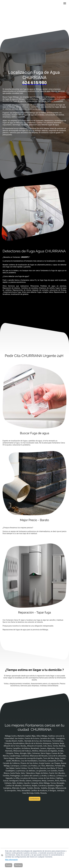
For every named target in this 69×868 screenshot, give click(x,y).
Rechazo (18, 865)
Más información (11, 860)
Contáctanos (35, 799)
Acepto (9, 865)
